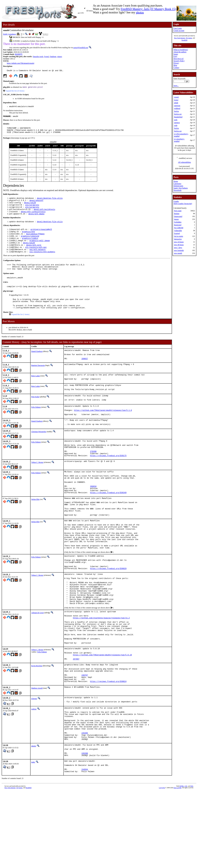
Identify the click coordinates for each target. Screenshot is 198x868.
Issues (176, 54)
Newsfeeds (178, 190)
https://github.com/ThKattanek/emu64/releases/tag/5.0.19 (102, 714)
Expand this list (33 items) (15, 92)
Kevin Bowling (37, 725)
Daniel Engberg (37, 365)
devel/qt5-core (34, 253)
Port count (178, 211)
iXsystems (189, 38)
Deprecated (178, 216)
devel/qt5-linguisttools (33, 217)
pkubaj (34, 818)
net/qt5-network (37, 258)
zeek (176, 120)
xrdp (176, 125)
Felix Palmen (36, 425)
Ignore (176, 219)
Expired (177, 233)
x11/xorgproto (32, 209)
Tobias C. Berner (37, 487)
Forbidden (178, 222)
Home (176, 181)
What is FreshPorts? (181, 50)
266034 (93, 515)
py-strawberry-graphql (179, 140)
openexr (177, 123)
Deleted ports (178, 186)
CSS (186, 863)
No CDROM (179, 228)
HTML (182, 863)
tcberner (34, 762)
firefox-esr (178, 114)
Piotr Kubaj (35, 414)
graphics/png (28, 238)
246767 (85, 737)
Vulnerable (178, 231)
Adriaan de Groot (37, 662)
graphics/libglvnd (30, 243)
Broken (177, 214)
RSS (192, 863)
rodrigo (34, 773)
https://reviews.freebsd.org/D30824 (108, 745)
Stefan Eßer (35, 529)
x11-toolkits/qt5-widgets (42, 261)
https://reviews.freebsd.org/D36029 (108, 612)
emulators (12, 34)
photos (140, 12)
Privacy (176, 63)
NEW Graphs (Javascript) (183, 204)
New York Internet (180, 38)
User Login (178, 28)
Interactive (178, 239)
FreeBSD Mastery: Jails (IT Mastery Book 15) (148, 9)
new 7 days (178, 248)
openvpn (177, 106)
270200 (93, 475)
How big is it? (179, 59)
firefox (177, 111)
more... (176, 86)
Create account (179, 31)
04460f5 (19, 55)
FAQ (175, 56)
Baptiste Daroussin (38, 381)
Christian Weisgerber (39, 453)
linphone (53, 57)
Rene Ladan (36, 392)
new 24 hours (179, 242)
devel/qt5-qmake (36, 219)
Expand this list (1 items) (20, 328)
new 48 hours (179, 245)
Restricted (178, 225)
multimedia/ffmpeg (35, 241)
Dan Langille (177, 865)
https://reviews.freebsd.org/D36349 (108, 522)
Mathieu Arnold (37, 752)
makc (33, 836)
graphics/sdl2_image (40, 248)
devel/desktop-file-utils (50, 202)
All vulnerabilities (185, 162)
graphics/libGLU (30, 246)
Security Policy (179, 61)
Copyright (162, 865)
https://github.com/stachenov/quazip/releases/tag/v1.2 (101, 669)
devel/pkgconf (36, 204)
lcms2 (176, 100)
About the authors (180, 52)
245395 (85, 803)
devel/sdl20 (30, 207)
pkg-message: (8, 302)
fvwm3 (47, 57)
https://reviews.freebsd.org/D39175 (108, 480)
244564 (85, 846)
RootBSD (185, 40)
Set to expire (179, 236)
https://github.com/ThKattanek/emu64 (21, 64)
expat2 (176, 97)
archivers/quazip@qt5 (41, 236)
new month (178, 253)
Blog (175, 65)
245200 (85, 827)
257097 (76, 719)
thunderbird (178, 117)
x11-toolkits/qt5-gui (36, 256)
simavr (60, 57)
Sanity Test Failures (181, 188)
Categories (177, 184)
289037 (85, 375)
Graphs (176, 201)
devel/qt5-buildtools (44, 214)
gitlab (176, 103)
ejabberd (177, 108)
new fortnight (179, 250)
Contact (176, 68)
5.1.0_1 (6, 34)
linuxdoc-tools (38, 57)
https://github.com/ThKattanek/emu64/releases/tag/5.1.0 (103, 430)
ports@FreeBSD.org (81, 48)
